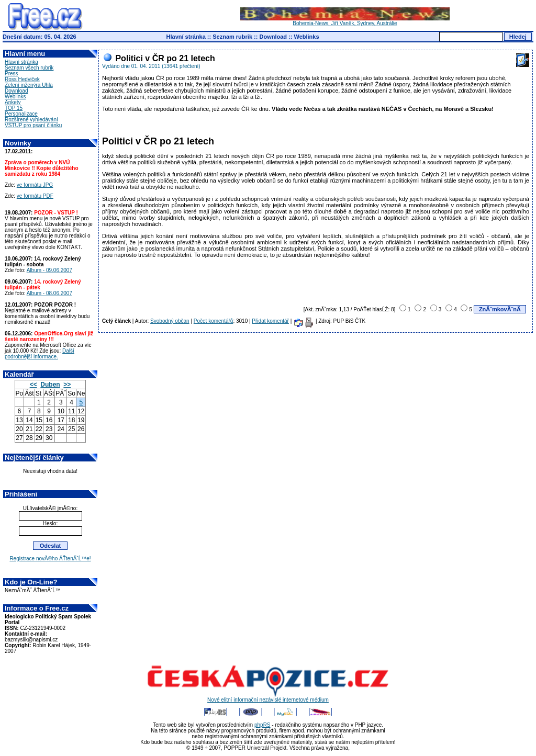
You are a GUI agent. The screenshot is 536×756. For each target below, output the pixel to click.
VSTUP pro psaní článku (33, 125)
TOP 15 (14, 108)
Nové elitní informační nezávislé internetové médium (268, 697)
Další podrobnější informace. (40, 354)
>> (67, 385)
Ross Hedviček (22, 79)
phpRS (263, 725)
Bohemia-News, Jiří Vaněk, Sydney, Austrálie (345, 21)
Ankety (13, 102)
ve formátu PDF (35, 196)
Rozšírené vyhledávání (31, 120)
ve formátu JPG (35, 185)
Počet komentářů (214, 321)
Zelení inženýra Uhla (29, 85)
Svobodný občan (170, 321)
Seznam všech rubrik (29, 68)
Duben (50, 385)
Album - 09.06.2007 (49, 270)
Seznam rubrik (232, 37)
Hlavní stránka (186, 37)
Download (273, 37)
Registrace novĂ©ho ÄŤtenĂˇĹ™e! (50, 558)
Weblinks (306, 37)
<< (33, 385)
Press (12, 74)
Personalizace (21, 114)
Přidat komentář (270, 321)
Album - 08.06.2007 (49, 293)
